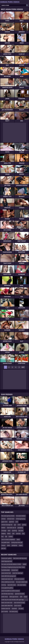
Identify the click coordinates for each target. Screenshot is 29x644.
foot (23, 534)
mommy (4, 585)
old (6, 537)
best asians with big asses (20, 558)
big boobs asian (12, 585)
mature (3, 545)
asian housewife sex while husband (10, 591)
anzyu (25, 597)
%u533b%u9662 (6, 570)
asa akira (21, 609)
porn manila (5, 611)
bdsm (18, 539)
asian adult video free (7, 606)
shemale (18, 534)
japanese (11, 522)
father (9, 534)
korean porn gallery (7, 558)
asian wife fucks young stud (9, 576)
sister (9, 545)
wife (21, 597)
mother (11, 537)
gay (15, 525)
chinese (3, 519)
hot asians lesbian (21, 516)
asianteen (14, 609)
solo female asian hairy (7, 594)
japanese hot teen (20, 594)
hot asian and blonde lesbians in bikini (11, 564)
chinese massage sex (7, 525)
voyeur (21, 545)
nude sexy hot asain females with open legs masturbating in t (13, 600)
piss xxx (4, 548)
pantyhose (14, 545)
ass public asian (6, 542)
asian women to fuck (19, 603)
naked (24, 564)
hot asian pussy (14, 611)
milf (13, 534)
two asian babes (22, 585)
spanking (14, 531)
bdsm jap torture (14, 597)
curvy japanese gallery (7, 588)
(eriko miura (5, 597)
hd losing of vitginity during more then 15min (13, 567)
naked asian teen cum (7, 579)
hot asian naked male (22, 582)
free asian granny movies (8, 516)
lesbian (3, 528)
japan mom (4, 522)
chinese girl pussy (21, 519)
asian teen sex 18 (11, 528)
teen (9, 531)
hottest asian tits (6, 609)
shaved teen (15, 570)
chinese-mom (11, 519)
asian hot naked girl (18, 573)
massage (4, 531)
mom (19, 525)
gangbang (20, 528)
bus (2, 537)
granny (24, 525)
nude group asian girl (17, 542)
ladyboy (4, 534)
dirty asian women (19, 579)
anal (17, 522)
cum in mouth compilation (8, 539)
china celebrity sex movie (8, 582)
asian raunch (18, 606)
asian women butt (6, 573)
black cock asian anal (7, 603)
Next (23, 367)
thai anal (21, 531)
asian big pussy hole (7, 561)
